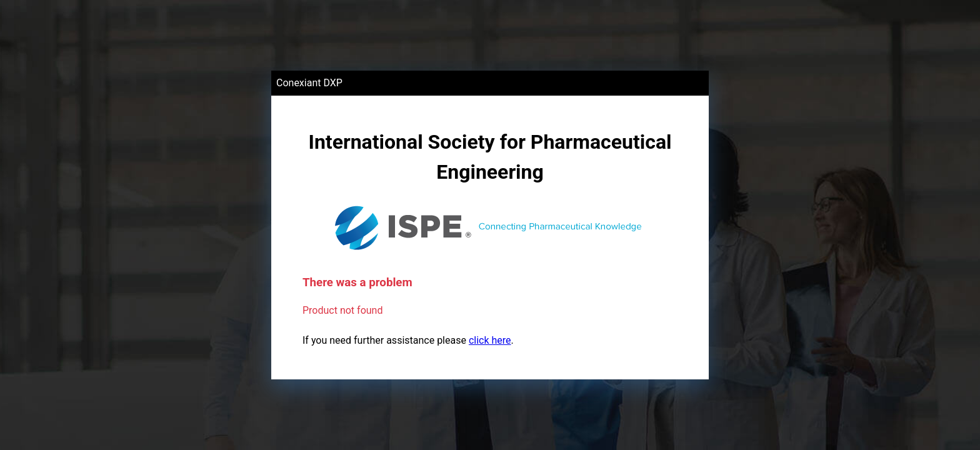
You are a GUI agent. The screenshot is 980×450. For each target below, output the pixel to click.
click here (490, 340)
